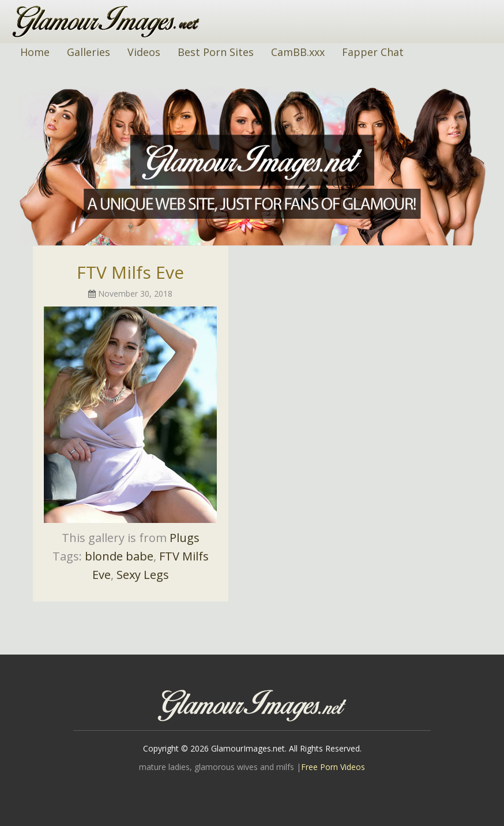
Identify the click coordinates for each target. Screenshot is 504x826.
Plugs (185, 538)
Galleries (89, 52)
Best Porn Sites (216, 52)
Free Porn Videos (333, 767)
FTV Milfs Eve (130, 272)
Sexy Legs (143, 575)
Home (35, 52)
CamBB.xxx (298, 52)
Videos (144, 52)
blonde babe (119, 556)
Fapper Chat (373, 52)
